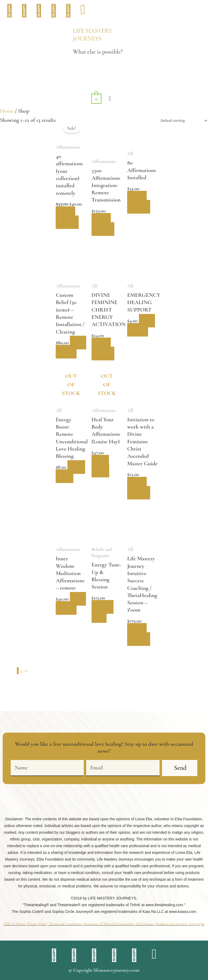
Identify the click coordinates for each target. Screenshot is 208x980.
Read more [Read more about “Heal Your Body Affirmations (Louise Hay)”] (101, 473)
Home (7, 111)
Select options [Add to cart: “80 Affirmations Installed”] (137, 202)
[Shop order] (183, 120)
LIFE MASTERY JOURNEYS (92, 35)
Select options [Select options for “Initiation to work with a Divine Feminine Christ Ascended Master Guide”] (137, 496)
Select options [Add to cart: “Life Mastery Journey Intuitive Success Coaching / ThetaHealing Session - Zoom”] (137, 642)
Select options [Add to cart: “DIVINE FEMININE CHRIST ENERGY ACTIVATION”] (102, 349)
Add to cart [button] (67, 356)
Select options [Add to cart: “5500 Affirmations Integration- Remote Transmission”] (102, 224)
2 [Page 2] (21, 678)
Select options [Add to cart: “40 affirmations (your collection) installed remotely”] (66, 217)
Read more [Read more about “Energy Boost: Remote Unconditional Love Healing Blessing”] (65, 488)
